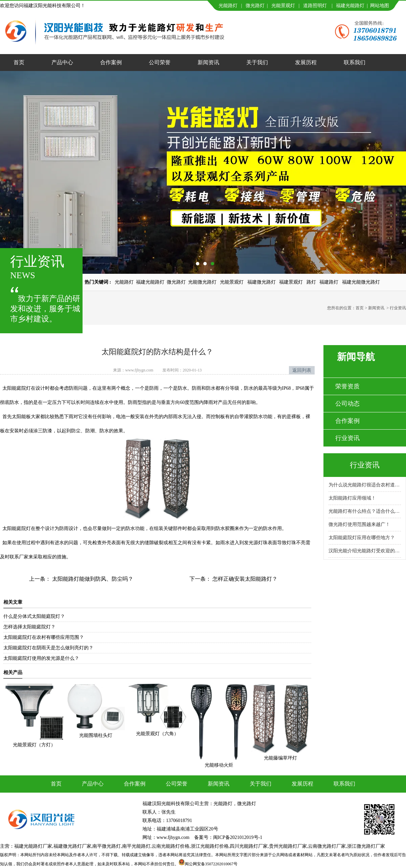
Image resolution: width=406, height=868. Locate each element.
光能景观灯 (283, 6)
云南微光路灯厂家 (327, 846)
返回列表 (302, 370)
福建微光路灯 (262, 282)
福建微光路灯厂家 (72, 846)
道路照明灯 (315, 6)
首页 (19, 62)
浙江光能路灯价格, (210, 846)
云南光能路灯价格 (171, 846)
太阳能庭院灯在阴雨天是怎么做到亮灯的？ (48, 648)
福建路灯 (329, 282)
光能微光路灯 (202, 282)
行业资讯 (347, 438)
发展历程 (306, 62)
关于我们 (257, 62)
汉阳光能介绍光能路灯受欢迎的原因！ (365, 551)
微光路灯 (255, 6)
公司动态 (347, 404)
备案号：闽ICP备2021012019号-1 (228, 837)
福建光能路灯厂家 (33, 846)
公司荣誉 (160, 62)
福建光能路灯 (350, 6)
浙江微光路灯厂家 (366, 846)
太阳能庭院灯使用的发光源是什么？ (41, 658)
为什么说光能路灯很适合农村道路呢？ (365, 485)
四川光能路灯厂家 (249, 846)
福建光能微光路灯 (361, 282)
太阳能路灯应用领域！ (352, 498)
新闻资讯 (208, 62)
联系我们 (355, 62)
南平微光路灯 (107, 846)
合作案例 (111, 62)
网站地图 (380, 6)
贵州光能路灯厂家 (288, 846)
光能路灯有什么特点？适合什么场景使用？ (365, 511)
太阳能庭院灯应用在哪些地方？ (362, 538)
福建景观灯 (291, 282)
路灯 (311, 282)
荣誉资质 (347, 386)
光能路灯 (228, 6)
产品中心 (62, 62)
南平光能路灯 (136, 846)
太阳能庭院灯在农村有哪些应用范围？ (44, 637)
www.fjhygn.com (139, 370)
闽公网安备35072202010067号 (211, 864)
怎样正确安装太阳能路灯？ (244, 579)
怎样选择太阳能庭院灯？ (29, 627)
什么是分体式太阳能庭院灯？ (34, 616)
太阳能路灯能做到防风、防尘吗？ (92, 579)
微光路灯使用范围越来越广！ (359, 524)
